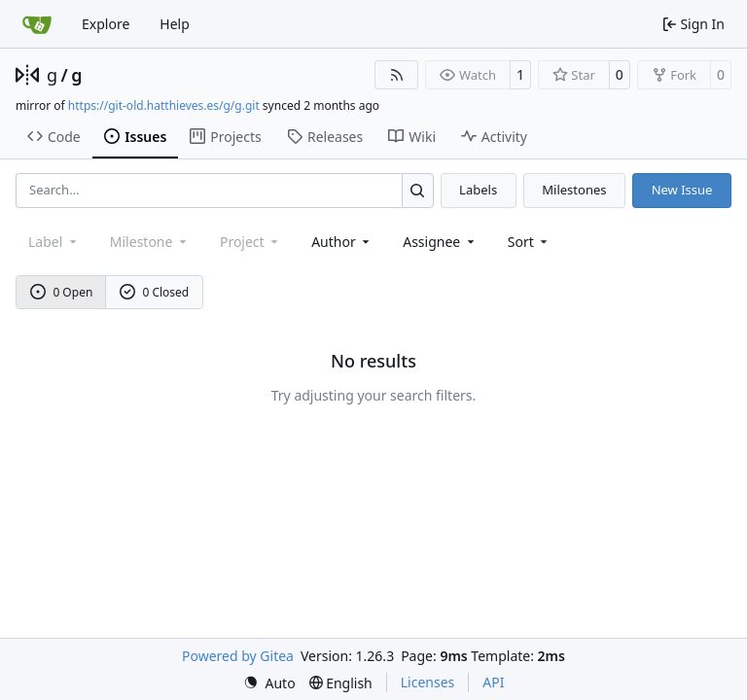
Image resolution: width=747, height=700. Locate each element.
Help (175, 24)
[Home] (37, 24)
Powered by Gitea (238, 656)
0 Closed (155, 292)
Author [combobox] (342, 242)
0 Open (62, 292)
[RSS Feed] (397, 75)
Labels (478, 190)
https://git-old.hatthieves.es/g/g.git (164, 105)
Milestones (574, 190)
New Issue (682, 190)
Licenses (428, 682)
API (493, 682)
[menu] (530, 242)
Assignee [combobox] (440, 242)
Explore (106, 24)
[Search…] (418, 190)
